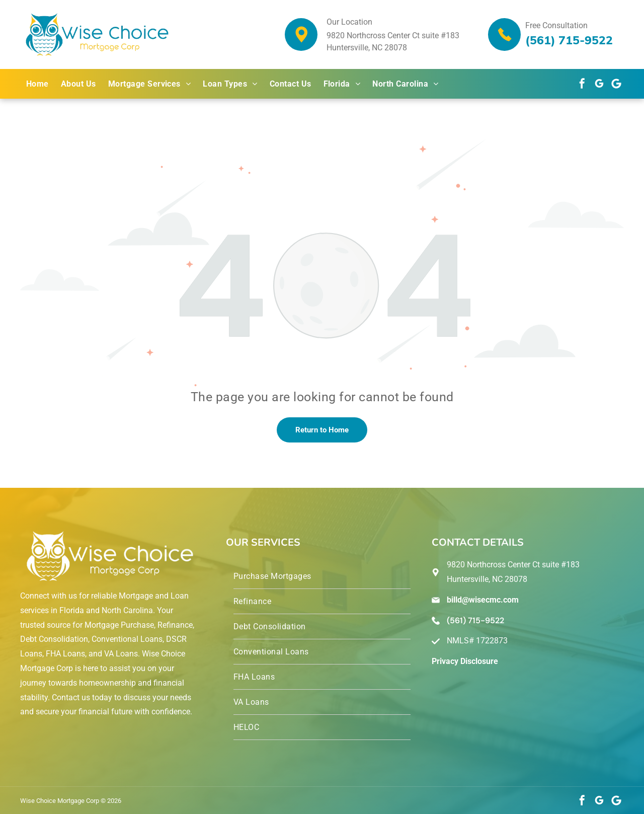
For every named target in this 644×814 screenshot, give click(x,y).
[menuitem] (37, 84)
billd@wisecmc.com (483, 600)
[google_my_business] (599, 84)
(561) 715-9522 (569, 40)
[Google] (616, 84)
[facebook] (582, 84)
